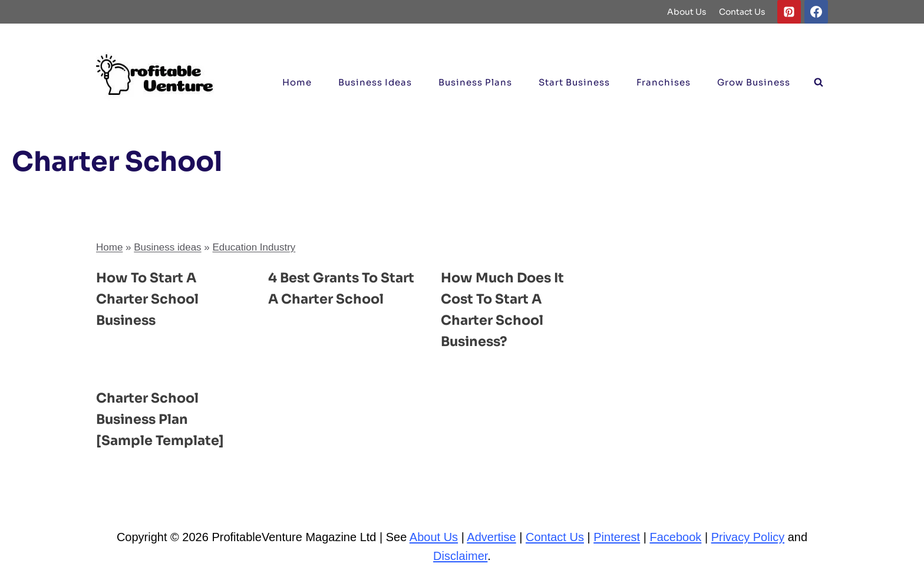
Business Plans (475, 82)
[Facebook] (816, 12)
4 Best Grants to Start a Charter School (326, 299)
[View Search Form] (819, 83)
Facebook (676, 537)
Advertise (491, 537)
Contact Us (742, 12)
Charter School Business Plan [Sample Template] (164, 419)
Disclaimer (460, 556)
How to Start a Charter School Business (151, 299)
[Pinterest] (789, 12)
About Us (687, 12)
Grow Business (754, 82)
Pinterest (617, 537)
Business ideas (375, 82)
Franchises (664, 82)
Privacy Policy (748, 537)
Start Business (574, 82)
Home (297, 82)
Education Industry (254, 247)
